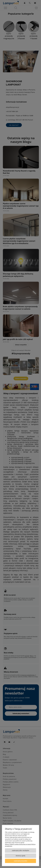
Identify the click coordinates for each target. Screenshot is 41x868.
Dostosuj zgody (21, 856)
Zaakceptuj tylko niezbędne (20, 850)
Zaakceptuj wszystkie (20, 861)
